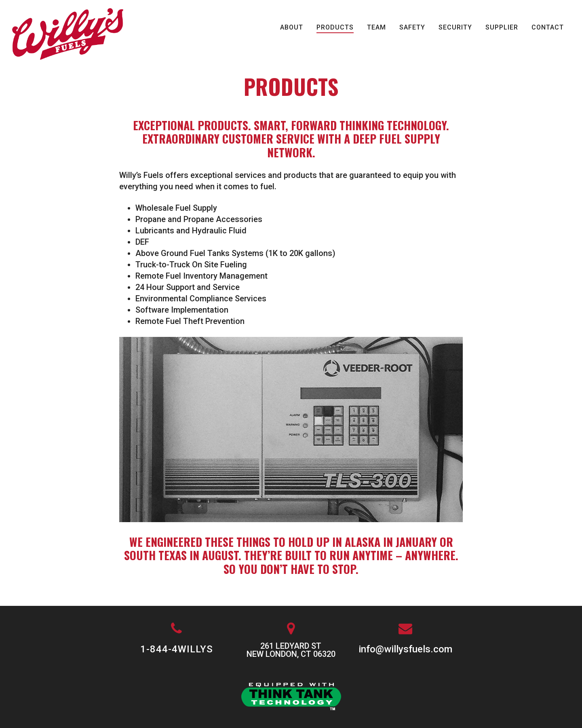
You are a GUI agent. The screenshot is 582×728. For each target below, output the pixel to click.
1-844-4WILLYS (177, 649)
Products (335, 27)
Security (455, 27)
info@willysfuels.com (405, 649)
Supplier (502, 27)
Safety (412, 27)
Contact (548, 27)
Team (376, 27)
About (292, 27)
